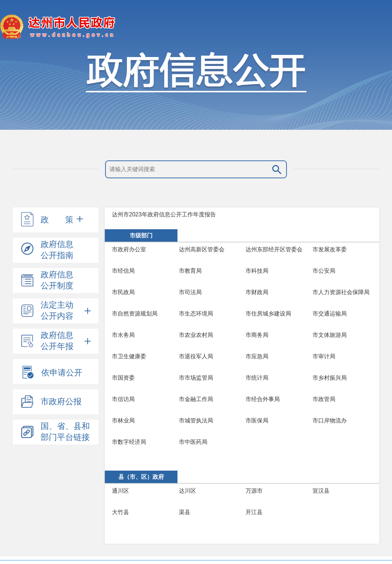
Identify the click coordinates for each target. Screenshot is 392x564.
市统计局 (257, 378)
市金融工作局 (196, 399)
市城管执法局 (196, 421)
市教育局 (190, 271)
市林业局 (123, 421)
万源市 (254, 491)
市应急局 (257, 356)
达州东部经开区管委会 (274, 249)
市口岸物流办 (330, 421)
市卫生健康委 (129, 356)
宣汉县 (321, 491)
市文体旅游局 (330, 335)
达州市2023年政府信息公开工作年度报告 (164, 214)
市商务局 (257, 335)
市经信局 (123, 271)
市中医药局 (193, 442)
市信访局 (123, 399)
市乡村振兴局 (330, 378)
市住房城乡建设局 (268, 314)
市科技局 (257, 271)
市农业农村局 (196, 335)
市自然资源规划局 (135, 314)
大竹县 (120, 512)
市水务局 (123, 335)
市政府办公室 (129, 249)
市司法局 (190, 292)
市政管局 (324, 399)
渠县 (185, 512)
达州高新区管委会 (202, 249)
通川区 (120, 491)
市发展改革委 (330, 249)
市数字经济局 (129, 442)
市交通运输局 (330, 314)
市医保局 (257, 421)
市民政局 (123, 292)
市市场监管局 (196, 378)
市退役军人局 (196, 356)
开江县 (254, 512)
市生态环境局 (196, 314)
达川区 (187, 491)
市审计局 (324, 356)
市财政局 (257, 292)
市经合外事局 (263, 399)
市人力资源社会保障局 (341, 292)
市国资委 (123, 378)
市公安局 (324, 271)
